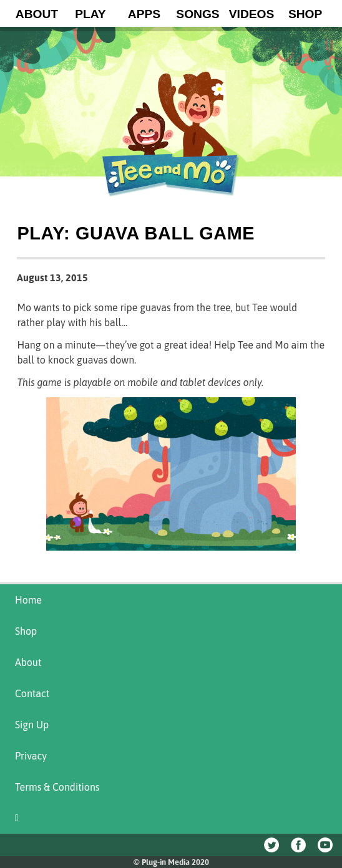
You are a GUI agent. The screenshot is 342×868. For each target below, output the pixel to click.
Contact (32, 693)
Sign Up (32, 725)
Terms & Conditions (57, 787)
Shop (26, 631)
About (28, 662)
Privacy (31, 756)
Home (28, 600)
